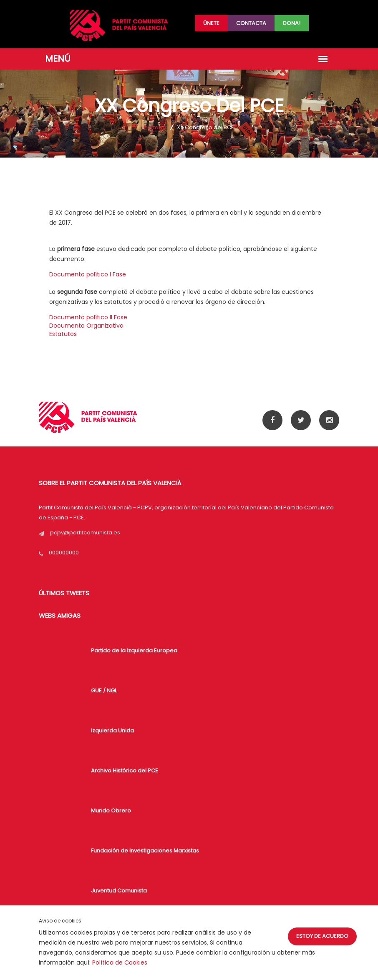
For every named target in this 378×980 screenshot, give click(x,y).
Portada (155, 127)
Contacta (251, 23)
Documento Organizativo (86, 326)
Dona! (292, 23)
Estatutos (63, 334)
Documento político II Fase (88, 317)
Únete (211, 23)
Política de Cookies (120, 962)
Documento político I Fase (88, 274)
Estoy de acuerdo (322, 936)
